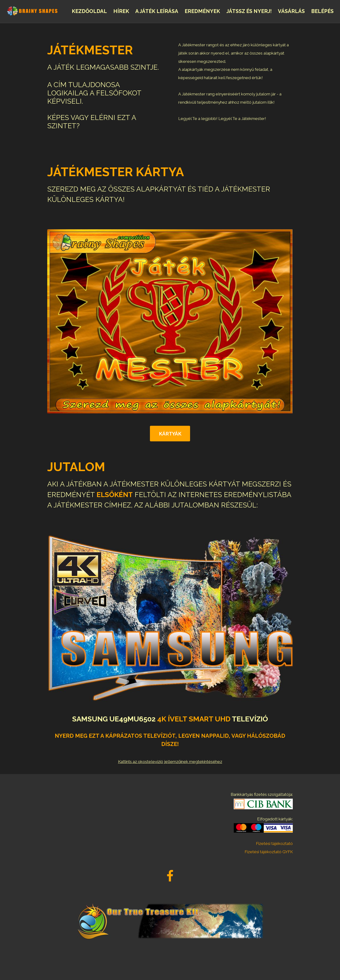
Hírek (121, 11)
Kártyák (170, 434)
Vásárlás (291, 11)
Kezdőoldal (89, 11)
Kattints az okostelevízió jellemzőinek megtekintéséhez (170, 762)
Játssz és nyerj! (249, 11)
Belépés (322, 11)
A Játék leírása (157, 11)
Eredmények (202, 11)
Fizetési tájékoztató (274, 844)
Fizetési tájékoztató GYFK (269, 852)
